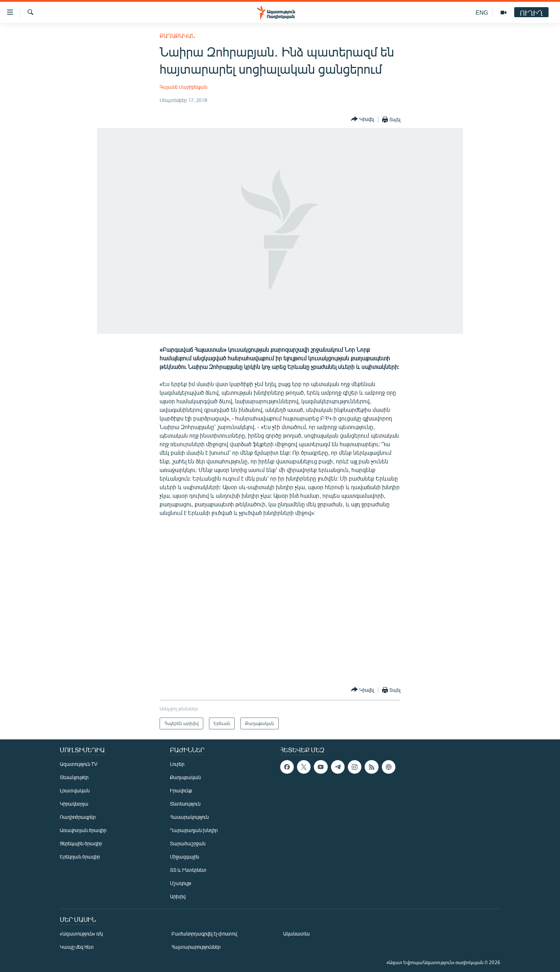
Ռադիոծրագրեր (78, 817)
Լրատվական (75, 790)
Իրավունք (181, 790)
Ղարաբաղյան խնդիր (194, 830)
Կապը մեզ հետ (77, 947)
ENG (482, 12)
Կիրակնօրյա (74, 804)
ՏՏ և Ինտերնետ (188, 870)
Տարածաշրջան (188, 843)
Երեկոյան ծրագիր (80, 857)
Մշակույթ (181, 883)
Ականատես (296, 934)
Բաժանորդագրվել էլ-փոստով (204, 934)
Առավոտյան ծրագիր (83, 830)
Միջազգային (184, 857)
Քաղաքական (177, 36)
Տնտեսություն (185, 804)
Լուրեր (177, 764)
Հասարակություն (189, 817)
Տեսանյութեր (74, 777)
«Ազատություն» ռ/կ (81, 934)
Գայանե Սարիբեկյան (183, 87)
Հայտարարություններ (196, 947)
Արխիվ (178, 896)
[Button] (362, 119)
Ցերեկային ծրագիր (81, 843)
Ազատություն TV (79, 764)
